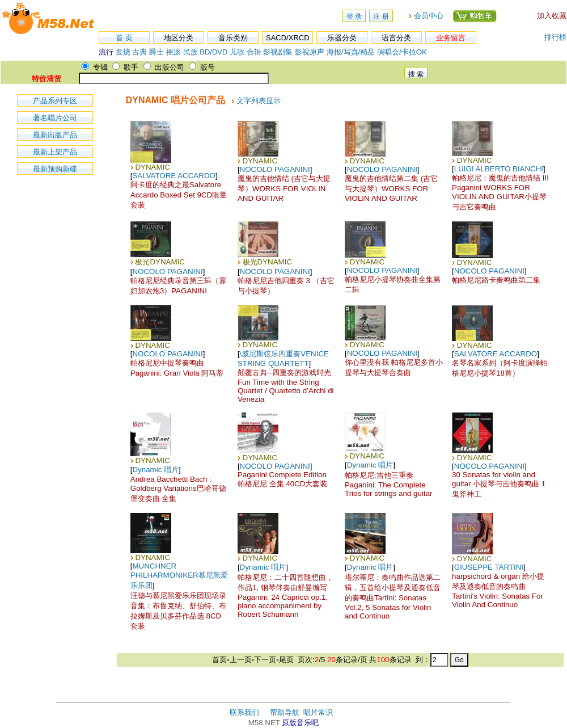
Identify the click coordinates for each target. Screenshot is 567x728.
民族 (191, 52)
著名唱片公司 (55, 118)
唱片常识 (318, 712)
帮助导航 (285, 712)
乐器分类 (342, 38)
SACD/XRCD (288, 38)
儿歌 (237, 52)
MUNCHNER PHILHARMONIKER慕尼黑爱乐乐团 (179, 576)
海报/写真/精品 (351, 52)
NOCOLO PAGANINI (275, 169)
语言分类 (396, 38)
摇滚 (175, 52)
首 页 (124, 38)
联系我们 (244, 712)
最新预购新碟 (55, 169)
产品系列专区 (55, 101)
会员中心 (429, 16)
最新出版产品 (55, 135)
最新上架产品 (55, 152)
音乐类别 (233, 38)
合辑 (254, 52)
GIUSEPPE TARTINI (489, 567)
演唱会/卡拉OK (402, 52)
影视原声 (310, 52)
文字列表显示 (259, 101)
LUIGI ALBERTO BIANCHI (499, 169)
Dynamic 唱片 (155, 470)
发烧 (123, 52)
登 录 (354, 16)
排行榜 (555, 37)
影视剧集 (278, 52)
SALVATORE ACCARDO (174, 176)
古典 (139, 52)
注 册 (381, 16)
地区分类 (179, 38)
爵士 (156, 52)
